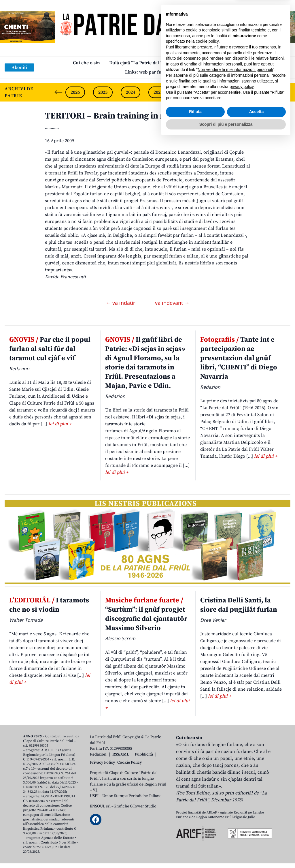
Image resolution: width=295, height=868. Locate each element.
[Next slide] (286, 92)
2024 (131, 92)
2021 (213, 92)
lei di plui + (60, 424)
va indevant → (172, 303)
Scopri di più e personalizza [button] (226, 852)
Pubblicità (144, 754)
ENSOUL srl (100, 806)
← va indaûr (121, 303)
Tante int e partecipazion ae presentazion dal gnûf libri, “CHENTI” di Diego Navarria (239, 358)
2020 (241, 92)
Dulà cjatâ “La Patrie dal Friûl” (141, 63)
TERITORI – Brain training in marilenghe (126, 116)
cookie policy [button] (207, 769)
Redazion (98, 754)
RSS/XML (121, 754)
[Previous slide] (58, 92)
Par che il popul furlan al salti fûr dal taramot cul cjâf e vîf (50, 349)
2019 (269, 92)
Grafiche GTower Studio (135, 806)
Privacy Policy (102, 762)
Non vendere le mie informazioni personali (235, 798)
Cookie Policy (129, 762)
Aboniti (19, 67)
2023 (158, 92)
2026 (75, 92)
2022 (186, 92)
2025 (103, 92)
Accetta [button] (257, 840)
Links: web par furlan (148, 72)
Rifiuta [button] (195, 840)
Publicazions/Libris (202, 63)
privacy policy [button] (242, 815)
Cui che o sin (86, 63)
